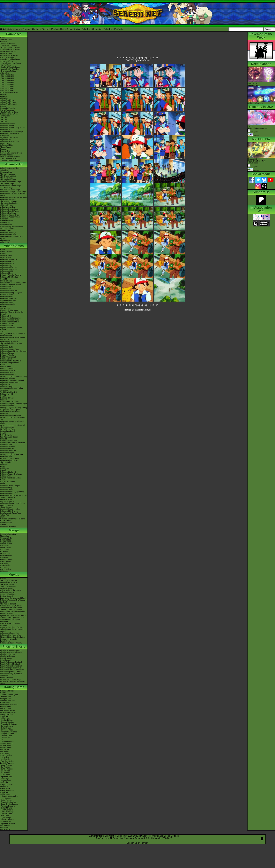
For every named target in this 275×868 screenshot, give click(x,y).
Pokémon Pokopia (7, 261)
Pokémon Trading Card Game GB (13, 495)
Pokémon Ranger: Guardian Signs (14, 404)
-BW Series (5, 753)
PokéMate (4, 464)
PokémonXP (5, 130)
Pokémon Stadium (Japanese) (12, 492)
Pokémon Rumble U (8, 375)
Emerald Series (6, 556)
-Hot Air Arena (6, 798)
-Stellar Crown (6, 728)
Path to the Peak (7, 221)
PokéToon (4, 219)
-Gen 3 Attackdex (7, 79)
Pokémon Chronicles (8, 199)
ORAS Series (5, 569)
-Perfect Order (6, 708)
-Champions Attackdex (9, 92)
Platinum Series (6, 559)
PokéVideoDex (6, 225)
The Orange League (8, 176)
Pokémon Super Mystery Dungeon (14, 351)
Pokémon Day (6, 139)
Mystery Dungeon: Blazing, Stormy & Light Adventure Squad (14, 409)
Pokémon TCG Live (8, 304)
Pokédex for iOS (7, 394)
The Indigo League (7, 174)
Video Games (14, 246)
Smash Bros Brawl (7, 431)
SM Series (4, 571)
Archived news (6, 40)
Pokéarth (119, 29)
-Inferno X (4, 786)
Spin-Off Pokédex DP (8, 102)
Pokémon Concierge (8, 233)
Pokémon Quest (7, 326)
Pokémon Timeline (7, 124)
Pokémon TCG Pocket (9, 277)
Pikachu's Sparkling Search (11, 672)
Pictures (253, 136)
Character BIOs (6, 538)
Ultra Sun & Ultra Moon (9, 310)
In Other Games (6, 505)
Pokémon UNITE (7, 271)
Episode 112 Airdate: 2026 (256, 161)
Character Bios (6, 172)
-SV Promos (5, 767)
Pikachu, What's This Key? (11, 680)
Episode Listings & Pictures (11, 168)
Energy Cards (6, 699)
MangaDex (4, 536)
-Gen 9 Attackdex (7, 91)
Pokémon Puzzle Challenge (11, 474)
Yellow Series (5, 548)
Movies (14, 575)
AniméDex (4, 170)
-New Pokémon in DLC (9, 159)
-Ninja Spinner (6, 781)
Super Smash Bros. (8, 497)
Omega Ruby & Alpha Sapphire (12, 334)
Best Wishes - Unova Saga (11, 186)
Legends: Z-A (5, 257)
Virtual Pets (5, 515)
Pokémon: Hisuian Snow (10, 215)
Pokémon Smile (6, 296)
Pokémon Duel (6, 359)
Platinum (4, 400)
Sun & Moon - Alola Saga (10, 190)
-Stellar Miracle (6, 808)
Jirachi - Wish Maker (8, 594)
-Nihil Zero (4, 783)
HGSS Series (5, 561)
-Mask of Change (7, 812)
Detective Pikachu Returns (11, 275)
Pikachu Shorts (14, 647)
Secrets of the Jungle (8, 639)
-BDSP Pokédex (7, 61)
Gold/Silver (4, 468)
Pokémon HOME (7, 287)
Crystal (3, 470)
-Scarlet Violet (6, 746)
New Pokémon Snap (8, 300)
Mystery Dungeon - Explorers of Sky (13, 418)
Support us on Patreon (137, 843)
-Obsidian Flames (7, 742)
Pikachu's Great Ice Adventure (12, 670)
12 (153, 58)
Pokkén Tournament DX (9, 322)
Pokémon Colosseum (9, 441)
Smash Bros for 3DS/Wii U (11, 361)
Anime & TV (14, 164)
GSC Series (5, 550)
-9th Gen (4, 118)
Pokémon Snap (6, 488)
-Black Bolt (4, 716)
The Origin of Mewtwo (9, 580)
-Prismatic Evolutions (8, 724)
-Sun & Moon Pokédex (9, 55)
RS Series (4, 552)
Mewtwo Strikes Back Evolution (12, 637)
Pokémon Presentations (10, 141)
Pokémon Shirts (6, 145)
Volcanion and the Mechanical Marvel (12, 630)
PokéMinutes (5, 223)
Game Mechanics (7, 110)
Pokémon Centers (7, 126)
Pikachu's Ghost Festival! (10, 664)
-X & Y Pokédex (6, 53)
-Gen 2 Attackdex (7, 77)
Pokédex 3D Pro (7, 386)
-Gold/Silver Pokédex (8, 46)
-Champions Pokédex (9, 71)
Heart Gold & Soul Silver (10, 402)
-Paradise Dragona (8, 806)
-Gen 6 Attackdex (7, 85)
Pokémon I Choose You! (10, 633)
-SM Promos (5, 771)
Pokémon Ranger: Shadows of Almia (12, 422)
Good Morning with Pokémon (11, 227)
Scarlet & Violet (6, 256)
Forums (26, 29)
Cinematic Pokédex (8, 108)
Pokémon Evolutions (8, 213)
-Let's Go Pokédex (7, 57)
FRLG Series (5, 554)
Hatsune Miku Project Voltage (12, 131)
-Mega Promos (6, 765)
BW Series (4, 563)
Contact (36, 29)
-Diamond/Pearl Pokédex (10, 50)
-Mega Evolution (7, 714)
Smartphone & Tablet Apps (11, 513)
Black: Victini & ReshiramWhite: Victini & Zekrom (12, 613)
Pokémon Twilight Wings (10, 211)
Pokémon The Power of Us (11, 635)
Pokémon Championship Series (12, 128)
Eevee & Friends (7, 678)
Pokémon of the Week (9, 114)
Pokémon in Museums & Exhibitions (10, 134)
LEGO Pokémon (7, 143)
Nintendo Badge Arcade (9, 363)
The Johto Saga (6, 178)
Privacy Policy (147, 836)
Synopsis (253, 167)
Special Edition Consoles (10, 509)
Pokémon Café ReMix (9, 267)
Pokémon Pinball (7, 490)
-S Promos (4, 827)
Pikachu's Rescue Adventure (11, 652)
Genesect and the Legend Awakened (10, 620)
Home (17, 29)
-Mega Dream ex (7, 785)
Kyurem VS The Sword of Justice (13, 616)
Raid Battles (5, 703)
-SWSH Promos (6, 769)
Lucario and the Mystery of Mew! (13, 598)
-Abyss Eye (5, 779)
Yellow (3, 484)
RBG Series (5, 546)
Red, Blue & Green (8, 482)
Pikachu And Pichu (7, 654)
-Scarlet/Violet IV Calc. (9, 112)
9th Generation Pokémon (10, 157)
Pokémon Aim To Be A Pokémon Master (13, 194)
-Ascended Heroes (7, 710)
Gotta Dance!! (6, 660)
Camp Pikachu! (6, 658)
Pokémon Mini (6, 476)
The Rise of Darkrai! (8, 604)
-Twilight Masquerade (9, 732)
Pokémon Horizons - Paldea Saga (13, 197)
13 (157, 58)
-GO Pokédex (6, 65)
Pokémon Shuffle (7, 347)
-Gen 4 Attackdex (7, 81)
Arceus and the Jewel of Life (11, 608)
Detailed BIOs (6, 540)
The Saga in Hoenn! (8, 180)
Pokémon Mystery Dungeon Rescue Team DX (11, 294)
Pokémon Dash (6, 445)
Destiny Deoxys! (7, 596)
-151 (2, 740)
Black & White (6, 367)
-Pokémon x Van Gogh (9, 137)
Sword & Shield (6, 281)
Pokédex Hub (58, 29)
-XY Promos (5, 773)
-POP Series (5, 775)
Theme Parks (5, 147)
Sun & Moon (5, 308)
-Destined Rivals (7, 720)
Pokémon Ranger (7, 453)
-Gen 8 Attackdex (7, 89)
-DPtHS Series (6, 755)
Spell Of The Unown (8, 586)
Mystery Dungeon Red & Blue (12, 454)
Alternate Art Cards (8, 701)
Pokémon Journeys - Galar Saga (13, 192)
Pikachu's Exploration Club (11, 668)
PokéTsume (5, 242)
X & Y (2, 332)
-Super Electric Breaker (9, 804)
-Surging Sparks (7, 726)
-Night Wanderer (7, 810)
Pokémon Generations (9, 209)
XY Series (4, 567)
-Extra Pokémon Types (9, 695)
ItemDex (4, 94)
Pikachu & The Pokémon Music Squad (12, 683)
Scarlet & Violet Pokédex (78, 29)
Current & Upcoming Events (11, 153)
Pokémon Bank (6, 335)
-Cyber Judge (5, 818)
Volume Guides (6, 544)
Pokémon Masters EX (9, 269)
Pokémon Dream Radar (9, 371)
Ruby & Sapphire (7, 435)
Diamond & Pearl (7, 398)
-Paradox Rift (5, 738)
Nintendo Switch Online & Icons (12, 519)
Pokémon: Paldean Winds (10, 217)
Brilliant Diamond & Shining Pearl (13, 283)
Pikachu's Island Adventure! (11, 666)
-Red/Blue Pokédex (8, 44)
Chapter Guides (6, 542)
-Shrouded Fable (7, 730)
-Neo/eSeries (5, 759)
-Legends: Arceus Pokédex (11, 63)
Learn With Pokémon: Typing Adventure (11, 389)
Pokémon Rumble (7, 406)
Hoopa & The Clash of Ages (11, 627)
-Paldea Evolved (7, 744)
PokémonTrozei (6, 456)
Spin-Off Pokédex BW (9, 104)
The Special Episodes (9, 201)
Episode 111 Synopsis (258, 129)
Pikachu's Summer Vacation (11, 650)
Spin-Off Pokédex (7, 100)
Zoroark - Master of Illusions (11, 610)
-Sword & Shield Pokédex (10, 59)
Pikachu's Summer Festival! (11, 662)
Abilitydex (4, 98)
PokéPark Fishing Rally (9, 460)
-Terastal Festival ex (8, 802)
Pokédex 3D (5, 384)
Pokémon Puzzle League (10, 486)
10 (145, 58)
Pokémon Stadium (7, 493)
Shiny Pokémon (6, 205)
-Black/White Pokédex (9, 51)
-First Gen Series (7, 761)
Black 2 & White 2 (7, 369)
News (2, 38)
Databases (14, 34)
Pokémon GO (6, 265)
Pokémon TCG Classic (9, 705)
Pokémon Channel (7, 447)
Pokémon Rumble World (10, 349)
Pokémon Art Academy (9, 341)
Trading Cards (14, 687)
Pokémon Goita (6, 523)
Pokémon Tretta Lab (8, 373)
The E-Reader (6, 462)
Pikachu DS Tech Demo (9, 458)
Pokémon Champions (9, 259)
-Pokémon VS (6, 822)
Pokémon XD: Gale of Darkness (13, 443)
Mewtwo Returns (7, 588)
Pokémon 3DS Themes (9, 511)
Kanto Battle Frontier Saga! (11, 182)
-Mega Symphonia (7, 790)
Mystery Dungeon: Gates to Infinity (14, 376)
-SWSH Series (6, 747)
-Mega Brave (5, 788)
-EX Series (4, 757)
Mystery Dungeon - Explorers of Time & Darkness (13, 426)
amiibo (3, 517)
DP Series (4, 557)
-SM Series (5, 749)
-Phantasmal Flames (8, 712)
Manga (14, 530)
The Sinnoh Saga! (7, 184)
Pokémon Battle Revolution (11, 415)
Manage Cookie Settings (167, 836)
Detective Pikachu (7, 324)
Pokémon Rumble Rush (9, 320)
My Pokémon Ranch (8, 429)
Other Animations (7, 229)
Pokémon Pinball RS (8, 451)
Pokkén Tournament (8, 357)
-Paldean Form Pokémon (10, 161)
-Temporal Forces (7, 734)
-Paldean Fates (6, 736)
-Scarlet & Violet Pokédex (10, 67)
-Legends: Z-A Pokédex (9, 69)
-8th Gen (4, 120)
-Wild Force (5, 816)
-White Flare (5, 718)
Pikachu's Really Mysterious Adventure (11, 675)
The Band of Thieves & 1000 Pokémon (11, 344)
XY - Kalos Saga (7, 188)
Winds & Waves (6, 252)
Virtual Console (6, 507)
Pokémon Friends (7, 263)
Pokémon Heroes (7, 592)
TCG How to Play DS (8, 392)
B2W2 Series (5, 565)
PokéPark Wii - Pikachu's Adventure (10, 413)
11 (149, 58)
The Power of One (7, 584)
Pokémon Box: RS (7, 449)
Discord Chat (5, 151)
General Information (8, 534)
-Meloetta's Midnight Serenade (12, 618)
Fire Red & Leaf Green (9, 437)
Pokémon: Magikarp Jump (10, 318)
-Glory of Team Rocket (9, 796)
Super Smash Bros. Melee (10, 478)
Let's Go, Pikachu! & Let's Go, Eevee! (12, 313)
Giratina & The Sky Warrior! (11, 606)
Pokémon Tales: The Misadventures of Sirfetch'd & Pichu (12, 236)
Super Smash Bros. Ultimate (11, 328)
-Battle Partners (6, 800)
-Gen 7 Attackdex (7, 87)
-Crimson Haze (6, 814)
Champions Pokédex (102, 29)
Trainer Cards (6, 697)
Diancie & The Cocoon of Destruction (10, 624)
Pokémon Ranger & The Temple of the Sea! (14, 601)
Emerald (4, 439)
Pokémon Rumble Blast (9, 382)
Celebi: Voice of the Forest (11, 590)
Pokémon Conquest (8, 378)
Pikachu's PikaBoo (7, 656)
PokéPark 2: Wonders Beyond (12, 380)
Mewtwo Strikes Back (9, 582)
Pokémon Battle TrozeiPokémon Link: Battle (13, 338)
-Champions (5, 116)
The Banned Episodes (9, 203)
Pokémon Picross (7, 353)
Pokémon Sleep (6, 273)
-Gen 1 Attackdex (7, 75)
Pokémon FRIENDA (8, 527)
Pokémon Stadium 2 (8, 472)
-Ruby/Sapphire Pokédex (10, 48)
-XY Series (4, 751)
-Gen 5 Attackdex (7, 83)
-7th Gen (4, 122)
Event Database (6, 155)
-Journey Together (7, 722)
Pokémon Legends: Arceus (11, 285)
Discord (45, 29)
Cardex (3, 106)
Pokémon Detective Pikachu (11, 643)
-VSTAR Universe (7, 820)
